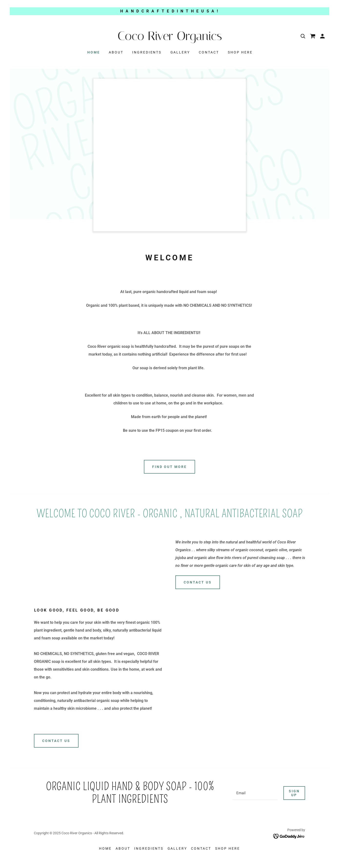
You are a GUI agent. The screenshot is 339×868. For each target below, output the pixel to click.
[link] (169, 39)
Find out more (170, 467)
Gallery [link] (180, 52)
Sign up (294, 793)
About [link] (116, 52)
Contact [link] (209, 52)
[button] (322, 36)
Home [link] (94, 52)
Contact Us (198, 582)
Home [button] (105, 848)
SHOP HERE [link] (240, 52)
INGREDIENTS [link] (147, 52)
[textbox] (255, 793)
